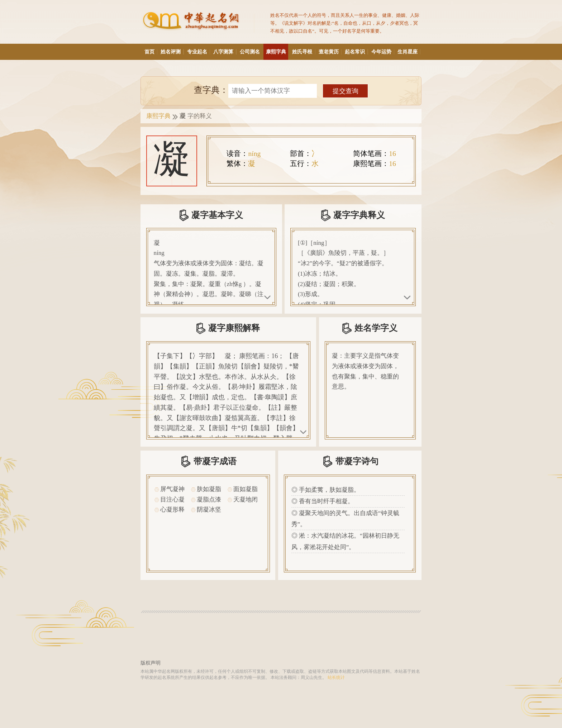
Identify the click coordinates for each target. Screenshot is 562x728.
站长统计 (336, 678)
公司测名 (250, 52)
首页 (151, 52)
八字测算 (225, 52)
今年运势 (383, 52)
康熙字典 (276, 52)
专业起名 (198, 52)
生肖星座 (409, 52)
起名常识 (356, 52)
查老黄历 (330, 52)
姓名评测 (172, 52)
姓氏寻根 (303, 52)
